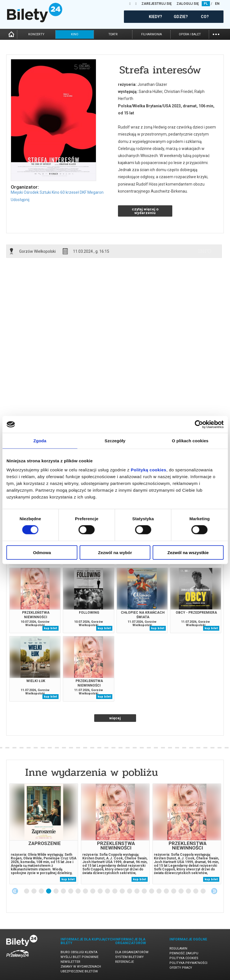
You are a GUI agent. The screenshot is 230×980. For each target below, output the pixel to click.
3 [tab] (42, 891)
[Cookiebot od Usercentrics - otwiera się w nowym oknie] (199, 424)
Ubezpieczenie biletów (79, 971)
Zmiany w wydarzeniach (81, 967)
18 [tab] (152, 891)
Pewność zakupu (184, 953)
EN (217, 4)
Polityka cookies (184, 958)
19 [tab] (159, 891)
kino (75, 34)
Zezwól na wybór (115, 552)
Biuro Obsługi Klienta (79, 952)
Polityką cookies (149, 470)
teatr (113, 34)
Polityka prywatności (188, 963)
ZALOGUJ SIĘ (188, 4)
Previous (15, 891)
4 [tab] (49, 891)
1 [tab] (27, 891)
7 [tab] (71, 891)
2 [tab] (34, 891)
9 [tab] (86, 891)
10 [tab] (93, 891)
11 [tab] (100, 891)
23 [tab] (189, 891)
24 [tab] (196, 891)
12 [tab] (108, 891)
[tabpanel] (44, 834)
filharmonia (151, 34)
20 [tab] (167, 891)
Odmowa (42, 552)
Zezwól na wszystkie (188, 552)
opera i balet (190, 34)
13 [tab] (115, 891)
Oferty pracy (181, 968)
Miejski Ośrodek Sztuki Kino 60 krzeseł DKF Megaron (57, 192)
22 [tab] (181, 891)
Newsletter (70, 962)
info (205, 251)
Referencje (124, 962)
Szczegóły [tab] (115, 441)
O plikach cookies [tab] (190, 441)
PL (206, 4)
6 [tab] (64, 891)
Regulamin (178, 949)
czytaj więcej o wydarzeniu (145, 211)
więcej (115, 718)
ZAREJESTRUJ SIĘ (157, 4)
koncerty (36, 34)
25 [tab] (203, 891)
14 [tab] (122, 891)
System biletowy (129, 957)
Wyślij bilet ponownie (79, 957)
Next (214, 891)
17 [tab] (145, 891)
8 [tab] (78, 891)
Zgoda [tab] (40, 441)
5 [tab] (56, 891)
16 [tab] (137, 891)
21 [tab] (174, 891)
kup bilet (50, 628)
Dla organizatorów (132, 952)
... (216, 34)
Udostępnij (20, 200)
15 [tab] (130, 891)
